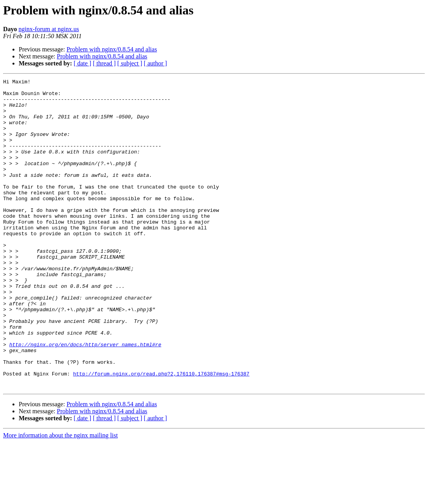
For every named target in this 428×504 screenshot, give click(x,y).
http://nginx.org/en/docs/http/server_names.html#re (85, 398)
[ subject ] (130, 63)
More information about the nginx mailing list (60, 497)
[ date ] (82, 63)
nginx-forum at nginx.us (49, 29)
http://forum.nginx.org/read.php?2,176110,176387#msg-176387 (161, 433)
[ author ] (156, 63)
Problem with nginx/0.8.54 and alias (112, 49)
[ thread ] (104, 63)
